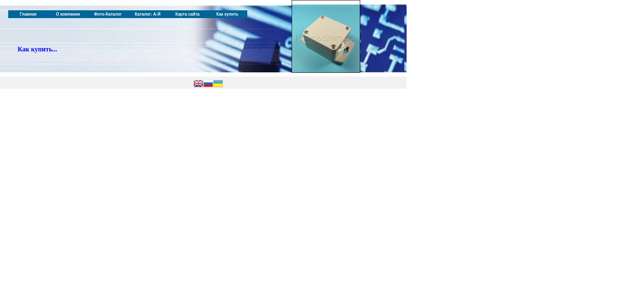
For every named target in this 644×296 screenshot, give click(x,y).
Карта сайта (187, 14)
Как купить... (37, 49)
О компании (68, 14)
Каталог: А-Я (148, 14)
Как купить (227, 14)
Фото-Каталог (108, 14)
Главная (28, 14)
